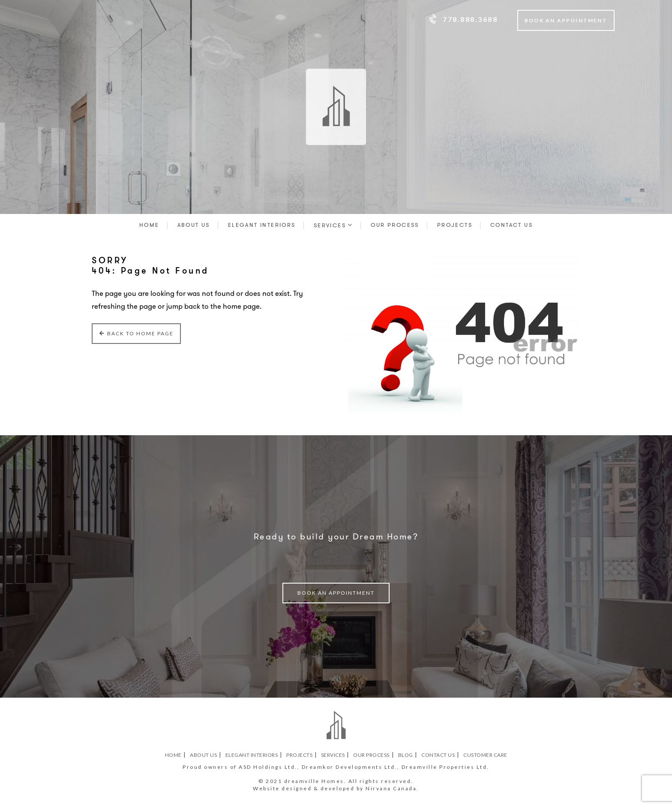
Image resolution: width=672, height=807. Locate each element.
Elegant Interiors (262, 225)
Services (330, 225)
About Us (194, 225)
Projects (455, 225)
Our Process (395, 225)
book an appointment (336, 593)
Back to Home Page (136, 333)
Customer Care (485, 755)
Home (149, 225)
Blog (406, 755)
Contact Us (511, 225)
